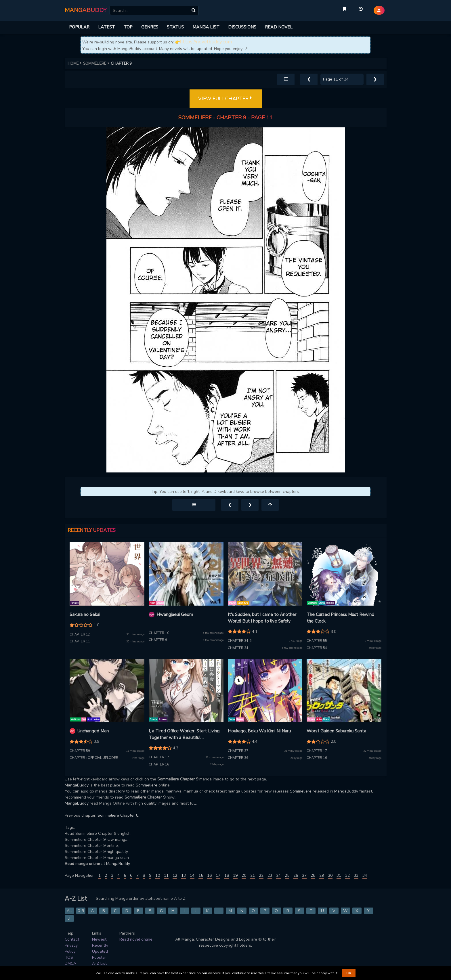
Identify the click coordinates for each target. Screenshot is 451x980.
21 (253, 875)
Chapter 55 (317, 641)
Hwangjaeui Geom (175, 615)
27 (304, 875)
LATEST (107, 27)
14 (192, 875)
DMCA (70, 963)
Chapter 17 (159, 757)
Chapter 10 (159, 633)
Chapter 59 (80, 751)
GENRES (150, 27)
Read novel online (136, 939)
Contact (72, 939)
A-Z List (99, 963)
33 (356, 875)
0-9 (81, 911)
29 (322, 875)
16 (209, 875)
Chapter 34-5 (240, 641)
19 (235, 875)
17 (218, 875)
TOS (69, 957)
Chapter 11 (80, 641)
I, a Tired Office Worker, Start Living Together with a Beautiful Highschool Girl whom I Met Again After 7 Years (184, 734)
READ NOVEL (279, 27)
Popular (99, 957)
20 (244, 875)
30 (330, 875)
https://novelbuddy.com (206, 42)
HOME (75, 64)
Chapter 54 (317, 648)
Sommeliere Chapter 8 (118, 815)
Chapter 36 (238, 758)
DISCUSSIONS (242, 27)
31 (339, 875)
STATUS (175, 27)
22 (261, 875)
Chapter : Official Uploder (94, 758)
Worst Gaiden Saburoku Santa (336, 731)
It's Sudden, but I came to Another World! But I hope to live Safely (262, 618)
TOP (128, 27)
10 (158, 875)
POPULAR (79, 27)
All (69, 911)
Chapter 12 (80, 634)
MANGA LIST (206, 27)
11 (166, 875)
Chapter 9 (158, 640)
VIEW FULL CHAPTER (226, 99)
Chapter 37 (238, 751)
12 (175, 875)
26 (296, 875)
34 (365, 875)
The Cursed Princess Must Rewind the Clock (340, 618)
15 (201, 875)
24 (278, 875)
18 (227, 875)
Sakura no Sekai (85, 615)
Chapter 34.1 (239, 648)
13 (184, 875)
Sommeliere (147, 785)
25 (287, 875)
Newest (99, 939)
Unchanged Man (93, 731)
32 (347, 875)
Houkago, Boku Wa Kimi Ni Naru (259, 731)
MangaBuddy (77, 785)
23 (270, 875)
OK (349, 973)
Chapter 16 (159, 764)
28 (313, 875)
